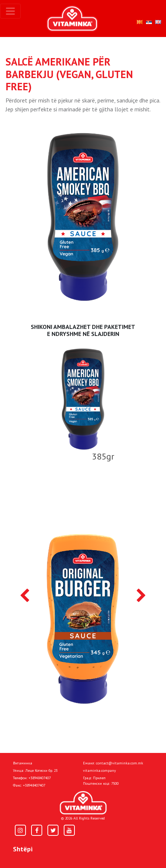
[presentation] (25, 596)
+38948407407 (40, 778)
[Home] (83, 803)
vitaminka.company (99, 771)
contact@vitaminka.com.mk (119, 763)
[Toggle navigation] (10, 11)
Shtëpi (23, 849)
